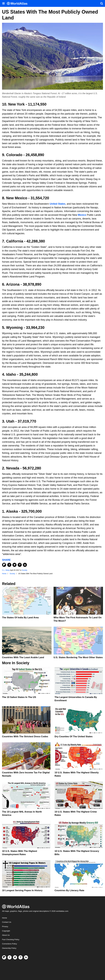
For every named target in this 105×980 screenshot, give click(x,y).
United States (57, 204)
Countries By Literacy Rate (69, 890)
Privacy (5, 926)
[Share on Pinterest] (20, 565)
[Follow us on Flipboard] (4, 957)
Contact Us (7, 922)
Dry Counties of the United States (74, 737)
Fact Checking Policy (11, 939)
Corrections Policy (10, 944)
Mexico (82, 215)
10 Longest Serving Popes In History (22, 890)
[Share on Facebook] (9, 565)
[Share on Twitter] (14, 565)
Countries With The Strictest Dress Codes (25, 737)
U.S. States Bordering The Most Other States (78, 657)
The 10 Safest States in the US (19, 697)
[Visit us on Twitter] (15, 957)
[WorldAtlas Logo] (18, 3)
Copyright (6, 931)
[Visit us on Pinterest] (21, 957)
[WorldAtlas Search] (102, 3)
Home (5, 918)
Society (25, 570)
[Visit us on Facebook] (10, 957)
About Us (6, 935)
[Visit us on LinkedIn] (26, 957)
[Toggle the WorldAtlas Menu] (3, 3)
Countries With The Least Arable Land (23, 657)
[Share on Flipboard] (4, 565)
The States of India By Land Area (20, 618)
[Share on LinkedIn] (25, 565)
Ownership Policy (9, 948)
